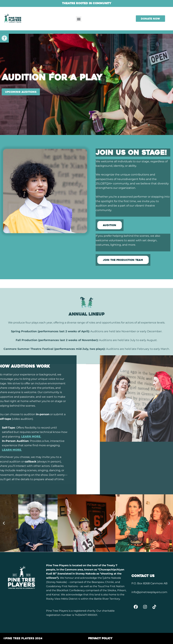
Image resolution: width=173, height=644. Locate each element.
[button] (79, 19)
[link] (4, 38)
